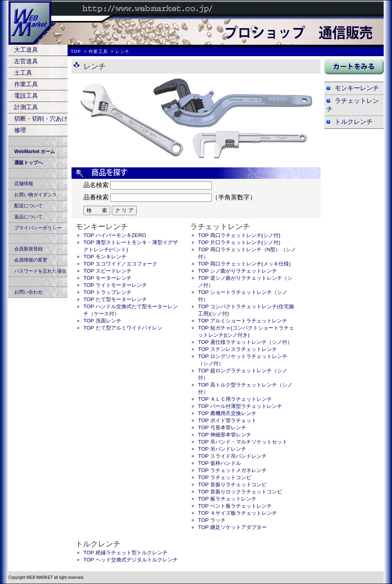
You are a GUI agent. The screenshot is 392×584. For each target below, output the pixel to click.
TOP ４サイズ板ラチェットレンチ (237, 513)
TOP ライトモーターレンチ (115, 285)
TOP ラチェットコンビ (225, 477)
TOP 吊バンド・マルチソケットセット (243, 442)
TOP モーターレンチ (107, 278)
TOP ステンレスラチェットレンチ (237, 349)
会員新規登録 (28, 249)
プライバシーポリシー (38, 228)
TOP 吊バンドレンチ (222, 449)
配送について (28, 206)
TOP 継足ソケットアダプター (232, 527)
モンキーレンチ (357, 88)
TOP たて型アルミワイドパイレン (123, 328)
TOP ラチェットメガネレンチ (232, 470)
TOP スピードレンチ (107, 271)
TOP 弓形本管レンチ (222, 428)
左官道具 (26, 61)
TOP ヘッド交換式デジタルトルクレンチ (131, 560)
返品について (28, 217)
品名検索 (96, 185)
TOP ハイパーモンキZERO (115, 235)
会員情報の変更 (31, 260)
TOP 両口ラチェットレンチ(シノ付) (239, 235)
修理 (20, 130)
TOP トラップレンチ (107, 292)
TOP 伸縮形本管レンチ (225, 435)
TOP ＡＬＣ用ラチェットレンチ (235, 399)
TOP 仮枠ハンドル (220, 463)
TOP (76, 51)
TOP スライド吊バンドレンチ (232, 456)
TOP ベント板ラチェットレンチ (235, 506)
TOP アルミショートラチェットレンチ (243, 321)
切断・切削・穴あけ (41, 119)
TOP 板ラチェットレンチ (227, 499)
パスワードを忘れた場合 (40, 271)
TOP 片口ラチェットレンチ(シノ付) (239, 242)
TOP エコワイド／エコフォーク (120, 264)
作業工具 (26, 84)
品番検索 (96, 197)
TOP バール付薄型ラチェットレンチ (240, 406)
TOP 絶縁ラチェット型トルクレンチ (125, 553)
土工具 (23, 73)
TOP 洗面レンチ (102, 321)
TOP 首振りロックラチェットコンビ (240, 492)
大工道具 (26, 50)
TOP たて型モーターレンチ (115, 299)
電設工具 (26, 96)
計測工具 (26, 107)
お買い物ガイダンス (36, 195)
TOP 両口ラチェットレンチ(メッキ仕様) (244, 264)
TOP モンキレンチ (105, 257)
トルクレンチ (354, 122)
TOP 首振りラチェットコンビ (232, 484)
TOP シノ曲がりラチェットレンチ (237, 271)
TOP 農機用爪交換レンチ (227, 413)
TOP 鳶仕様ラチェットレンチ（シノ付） (245, 342)
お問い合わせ (28, 292)
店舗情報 (24, 184)
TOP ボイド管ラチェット (227, 420)
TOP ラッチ (212, 520)
